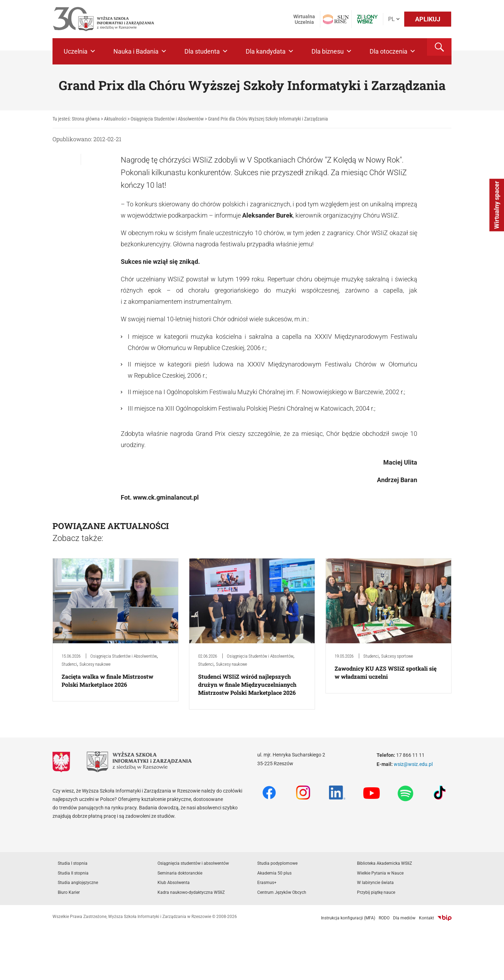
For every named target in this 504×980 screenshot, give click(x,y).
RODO (384, 918)
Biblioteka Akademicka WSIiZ (384, 863)
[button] (439, 47)
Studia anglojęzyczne (78, 883)
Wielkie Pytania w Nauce (380, 873)
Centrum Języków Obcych (282, 892)
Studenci (69, 664)
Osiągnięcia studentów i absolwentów (193, 863)
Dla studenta (206, 51)
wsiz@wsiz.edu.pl (413, 764)
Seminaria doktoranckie (180, 873)
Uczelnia (80, 51)
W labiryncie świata (375, 883)
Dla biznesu (332, 51)
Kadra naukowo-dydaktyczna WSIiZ (191, 892)
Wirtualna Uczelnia (304, 19)
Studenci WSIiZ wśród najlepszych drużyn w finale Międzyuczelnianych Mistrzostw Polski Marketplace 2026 (247, 684)
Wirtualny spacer (496, 205)
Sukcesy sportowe (397, 656)
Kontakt (426, 918)
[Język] (394, 19)
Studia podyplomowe (277, 863)
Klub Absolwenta (174, 883)
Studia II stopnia (73, 873)
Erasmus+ (267, 883)
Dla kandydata (270, 51)
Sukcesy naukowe (95, 664)
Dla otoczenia (393, 51)
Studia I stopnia (73, 863)
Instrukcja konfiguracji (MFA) (348, 918)
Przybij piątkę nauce (376, 892)
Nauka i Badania (140, 51)
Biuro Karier (69, 892)
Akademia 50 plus (274, 873)
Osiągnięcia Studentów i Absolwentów (124, 656)
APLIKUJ (428, 19)
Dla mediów (404, 918)
